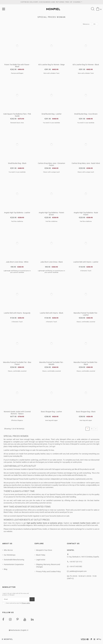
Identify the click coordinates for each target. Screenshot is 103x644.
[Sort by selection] (85, 25)
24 (95, 24)
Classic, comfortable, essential (86, 322)
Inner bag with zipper (51, 421)
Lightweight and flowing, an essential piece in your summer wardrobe (17, 272)
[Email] (16, 601)
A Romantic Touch (86, 271)
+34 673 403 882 (76, 567)
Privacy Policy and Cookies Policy (48, 572)
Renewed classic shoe (17, 123)
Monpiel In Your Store (44, 551)
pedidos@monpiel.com (78, 572)
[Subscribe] (32, 601)
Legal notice (41, 561)
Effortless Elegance (17, 421)
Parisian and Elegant (17, 74)
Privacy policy (26, 605)
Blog (6, 570)
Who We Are (8, 551)
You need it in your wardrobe (51, 123)
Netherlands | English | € (19, 632)
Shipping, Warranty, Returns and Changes (48, 567)
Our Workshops (10, 556)
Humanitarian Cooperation (14, 565)
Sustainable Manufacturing (14, 561)
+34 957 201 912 (76, 562)
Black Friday (41, 556)
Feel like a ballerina (17, 222)
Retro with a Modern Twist (51, 74)
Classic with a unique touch (51, 173)
